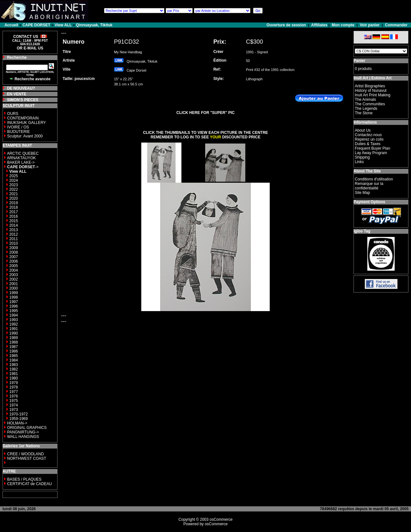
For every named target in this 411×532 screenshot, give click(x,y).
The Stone (364, 113)
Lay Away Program (371, 153)
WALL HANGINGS (23, 437)
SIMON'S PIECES (23, 100)
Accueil (11, 25)
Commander (396, 25)
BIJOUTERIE (18, 132)
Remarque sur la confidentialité (369, 186)
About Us (363, 130)
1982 (14, 369)
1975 (14, 401)
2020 (14, 198)
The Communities (370, 104)
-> (23, 167)
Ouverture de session (287, 25)
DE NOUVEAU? (21, 88)
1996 (14, 306)
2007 (14, 257)
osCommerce (221, 519)
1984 (14, 360)
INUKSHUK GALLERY (26, 123)
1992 (14, 324)
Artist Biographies (370, 86)
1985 (14, 356)
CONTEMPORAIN (23, 118)
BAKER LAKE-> (21, 162)
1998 (14, 297)
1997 (14, 302)
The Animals (365, 100)
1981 (14, 374)
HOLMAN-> (17, 423)
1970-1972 (18, 414)
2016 (14, 216)
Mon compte (343, 25)
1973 (14, 410)
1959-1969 (18, 419)
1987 (14, 347)
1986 (14, 351)
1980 (14, 378)
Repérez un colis (369, 139)
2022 (14, 189)
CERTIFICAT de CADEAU (29, 484)
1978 (14, 387)
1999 (14, 293)
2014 (14, 225)
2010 (14, 243)
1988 (14, 342)
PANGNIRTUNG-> (23, 432)
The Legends (366, 109)
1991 (14, 329)
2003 (14, 275)
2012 (14, 234)
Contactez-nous (368, 135)
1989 (14, 338)
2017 (14, 212)
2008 (14, 252)
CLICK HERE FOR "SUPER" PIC (205, 113)
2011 (14, 239)
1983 (14, 365)
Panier (359, 61)
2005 (14, 266)
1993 (14, 320)
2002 (14, 279)
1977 (14, 392)
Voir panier (370, 25)
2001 (14, 284)
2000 (14, 288)
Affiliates (319, 25)
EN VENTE (17, 94)
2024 (14, 180)
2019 (14, 203)
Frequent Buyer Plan (372, 148)
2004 (14, 270)
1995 (14, 311)
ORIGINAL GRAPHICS (27, 428)
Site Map (362, 193)
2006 (14, 261)
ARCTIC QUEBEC (23, 153)
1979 (14, 383)
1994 (14, 315)
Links (359, 162)
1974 (14, 405)
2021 (14, 194)
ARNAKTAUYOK (22, 158)
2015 (14, 221)
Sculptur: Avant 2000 (25, 136)
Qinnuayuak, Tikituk (94, 25)
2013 (14, 230)
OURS (13, 114)
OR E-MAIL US (30, 48)
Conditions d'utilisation (374, 179)
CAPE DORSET (36, 25)
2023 (14, 185)
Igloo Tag (362, 231)
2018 (14, 207)
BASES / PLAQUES (24, 479)
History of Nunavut (371, 91)
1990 (14, 333)
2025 (14, 176)
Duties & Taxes (368, 144)
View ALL (63, 25)
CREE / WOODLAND (25, 454)
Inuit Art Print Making (373, 95)
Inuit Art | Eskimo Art (372, 78)
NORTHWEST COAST (26, 458)
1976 (14, 396)
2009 (14, 248)
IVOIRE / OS (18, 127)
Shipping (362, 157)
